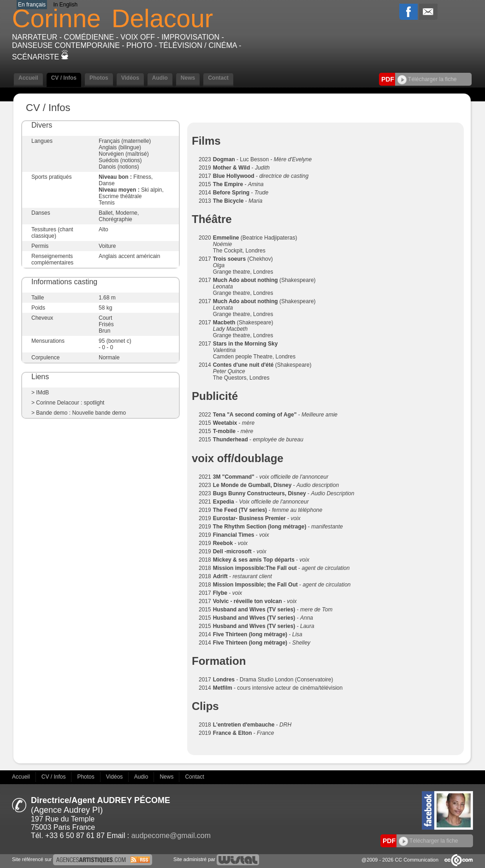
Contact (218, 78)
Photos (99, 78)
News (188, 78)
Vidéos (130, 78)
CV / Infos (64, 78)
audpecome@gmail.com (171, 836)
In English (65, 5)
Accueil (28, 78)
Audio (160, 78)
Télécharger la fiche (427, 79)
